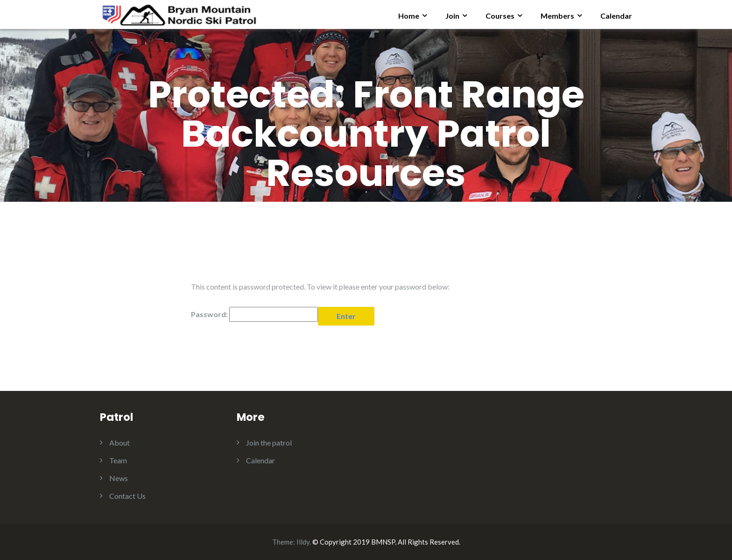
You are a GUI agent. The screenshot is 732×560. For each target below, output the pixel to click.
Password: (254, 314)
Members (557, 16)
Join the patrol (269, 443)
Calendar (616, 16)
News (119, 478)
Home (409, 16)
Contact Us (127, 496)
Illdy (303, 542)
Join (452, 16)
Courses (500, 16)
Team (118, 460)
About (120, 443)
